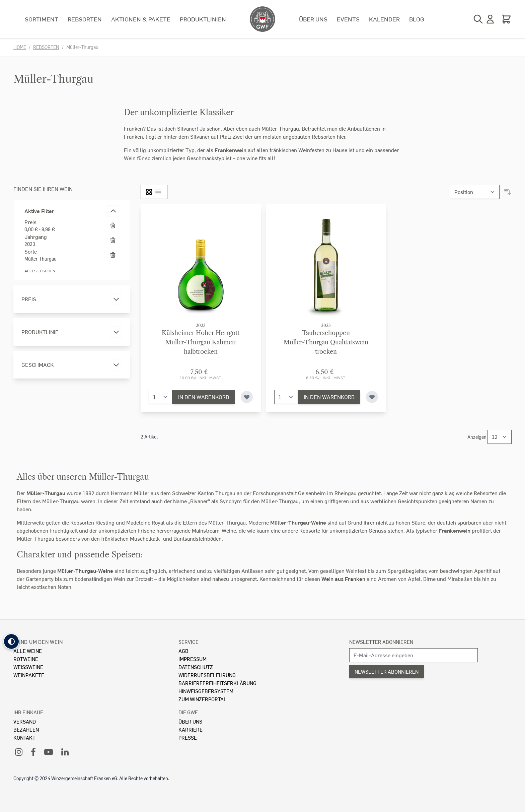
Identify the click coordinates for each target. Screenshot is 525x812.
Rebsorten (85, 19)
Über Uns (190, 721)
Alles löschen (40, 271)
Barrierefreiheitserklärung (217, 683)
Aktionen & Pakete (141, 19)
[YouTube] (49, 752)
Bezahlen (26, 729)
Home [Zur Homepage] (20, 47)
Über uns (313, 19)
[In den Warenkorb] (204, 397)
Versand (25, 721)
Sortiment (42, 19)
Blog (417, 19)
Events (348, 19)
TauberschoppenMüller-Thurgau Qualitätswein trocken (326, 342)
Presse (188, 737)
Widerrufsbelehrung (207, 675)
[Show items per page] (500, 437)
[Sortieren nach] (475, 192)
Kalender (384, 19)
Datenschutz (196, 667)
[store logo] (262, 19)
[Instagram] (19, 752)
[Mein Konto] (490, 19)
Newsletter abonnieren (381, 642)
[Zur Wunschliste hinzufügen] (247, 397)
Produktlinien (203, 19)
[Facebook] (33, 752)
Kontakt (24, 737)
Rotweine (26, 659)
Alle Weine (28, 651)
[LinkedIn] (65, 752)
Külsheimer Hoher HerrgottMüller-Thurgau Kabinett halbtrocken (201, 342)
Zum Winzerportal (203, 699)
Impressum (193, 659)
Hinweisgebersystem (206, 691)
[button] (11, 641)
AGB (183, 651)
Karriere (191, 729)
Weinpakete (29, 675)
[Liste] (158, 192)
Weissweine (28, 667)
